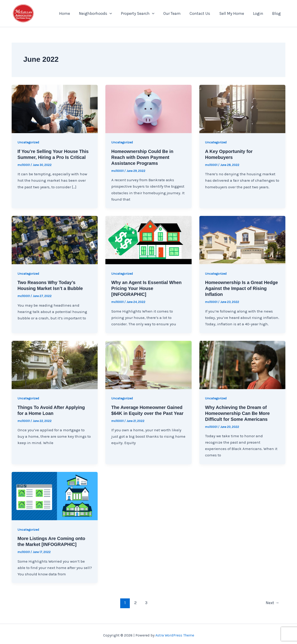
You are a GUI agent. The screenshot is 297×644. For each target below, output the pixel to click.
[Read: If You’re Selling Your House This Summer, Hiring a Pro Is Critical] (55, 109)
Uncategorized (28, 142)
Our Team (175, 13)
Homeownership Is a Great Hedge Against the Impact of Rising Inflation (241, 288)
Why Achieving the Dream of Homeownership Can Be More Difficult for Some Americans (237, 413)
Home (70, 13)
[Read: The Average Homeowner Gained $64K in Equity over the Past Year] (148, 365)
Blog (277, 13)
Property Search (142, 13)
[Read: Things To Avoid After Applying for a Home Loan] (55, 365)
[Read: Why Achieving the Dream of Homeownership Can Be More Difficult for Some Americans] (242, 365)
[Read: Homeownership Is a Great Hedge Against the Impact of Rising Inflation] (242, 240)
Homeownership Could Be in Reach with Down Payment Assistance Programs (142, 157)
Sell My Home (233, 13)
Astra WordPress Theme (175, 635)
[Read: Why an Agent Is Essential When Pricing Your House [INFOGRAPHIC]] (148, 240)
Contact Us (203, 13)
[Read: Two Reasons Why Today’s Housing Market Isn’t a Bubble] (55, 240)
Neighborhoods (100, 13)
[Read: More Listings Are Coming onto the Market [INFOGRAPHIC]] (55, 496)
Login (259, 13)
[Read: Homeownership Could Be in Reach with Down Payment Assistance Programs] (148, 109)
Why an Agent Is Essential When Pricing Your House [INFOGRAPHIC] (146, 288)
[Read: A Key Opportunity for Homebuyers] (242, 109)
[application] (114, 13)
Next (272, 603)
